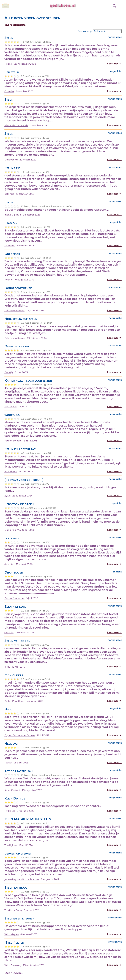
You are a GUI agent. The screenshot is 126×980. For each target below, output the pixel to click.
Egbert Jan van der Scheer (20, 735)
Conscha (9, 91)
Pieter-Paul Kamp (15, 701)
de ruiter (9, 564)
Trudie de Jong (13, 910)
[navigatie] (6, 6)
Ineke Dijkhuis (13, 215)
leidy (7, 667)
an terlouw (11, 472)
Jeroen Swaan (13, 441)
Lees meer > (114, 64)
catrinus (9, 194)
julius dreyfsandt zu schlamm (22, 879)
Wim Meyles (12, 934)
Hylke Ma (10, 811)
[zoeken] (114, 5)
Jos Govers (10, 407)
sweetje (9, 633)
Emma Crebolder (14, 598)
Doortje (9, 372)
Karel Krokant (12, 790)
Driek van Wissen (14, 311)
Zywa (8, 496)
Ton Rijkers (11, 845)
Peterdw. (10, 246)
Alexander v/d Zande (16, 125)
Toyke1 (8, 763)
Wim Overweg (13, 965)
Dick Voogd (11, 160)
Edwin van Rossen (15, 338)
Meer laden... (14, 973)
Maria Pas (10, 530)
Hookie (9, 64)
